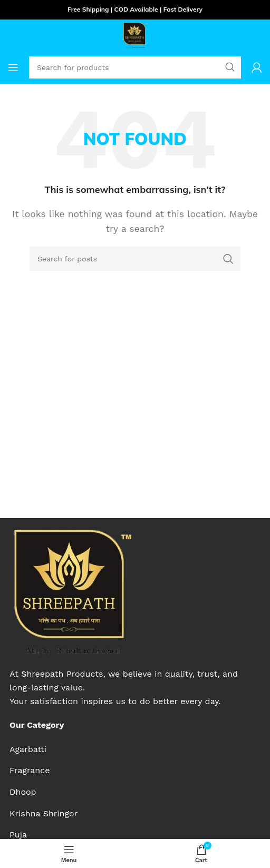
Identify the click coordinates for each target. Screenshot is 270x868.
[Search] (135, 259)
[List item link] (44, 749)
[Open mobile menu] (13, 67)
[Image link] (71, 591)
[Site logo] (135, 35)
